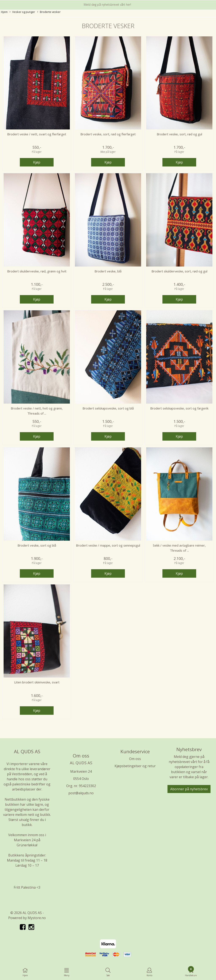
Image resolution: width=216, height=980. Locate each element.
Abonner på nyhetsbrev (189, 789)
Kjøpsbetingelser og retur (135, 766)
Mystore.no (37, 918)
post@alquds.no (81, 793)
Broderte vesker (49, 12)
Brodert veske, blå (108, 271)
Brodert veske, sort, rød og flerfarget (108, 134)
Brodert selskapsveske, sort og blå (108, 408)
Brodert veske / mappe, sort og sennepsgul (108, 545)
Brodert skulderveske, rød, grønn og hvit (37, 271)
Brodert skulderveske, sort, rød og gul (179, 271)
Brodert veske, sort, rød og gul (179, 134)
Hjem (4, 12)
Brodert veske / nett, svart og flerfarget (37, 134)
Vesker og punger (22, 12)
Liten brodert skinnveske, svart (37, 682)
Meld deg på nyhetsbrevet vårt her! (107, 5)
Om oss (135, 759)
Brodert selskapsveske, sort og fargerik (179, 408)
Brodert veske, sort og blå (37, 545)
